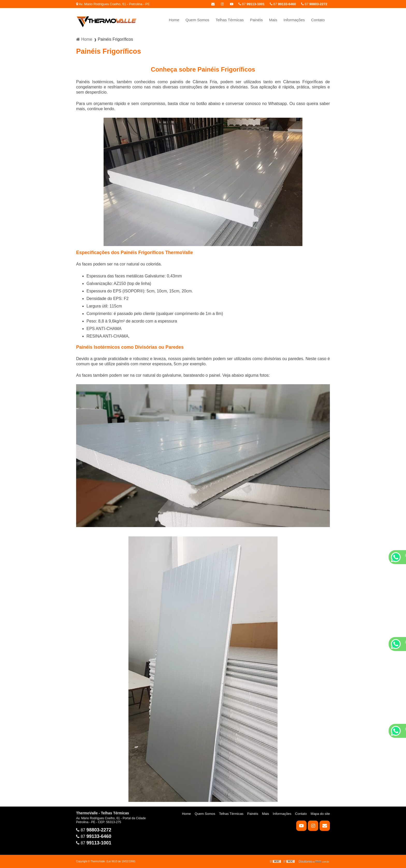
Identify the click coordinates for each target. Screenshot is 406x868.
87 (314, 4)
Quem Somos (198, 20)
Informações (294, 20)
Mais (273, 20)
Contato (318, 20)
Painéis (256, 20)
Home (174, 20)
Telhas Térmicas (230, 20)
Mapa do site (320, 814)
